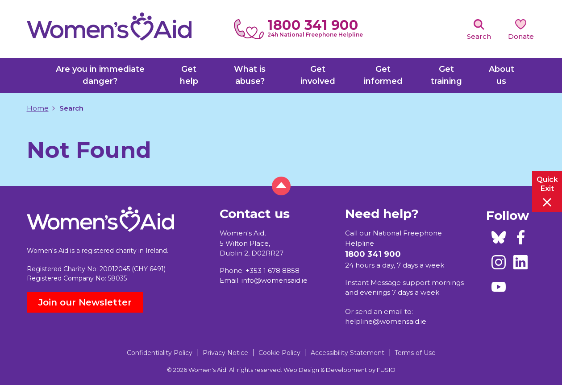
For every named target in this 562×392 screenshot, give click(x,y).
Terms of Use (415, 353)
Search (479, 36)
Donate (521, 36)
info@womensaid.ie (275, 280)
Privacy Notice (225, 353)
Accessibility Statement (348, 353)
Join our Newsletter (85, 302)
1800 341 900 (313, 25)
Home (38, 108)
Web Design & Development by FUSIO (339, 370)
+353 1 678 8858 (273, 270)
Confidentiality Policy (160, 353)
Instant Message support (387, 283)
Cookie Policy (279, 353)
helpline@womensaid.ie (386, 321)
